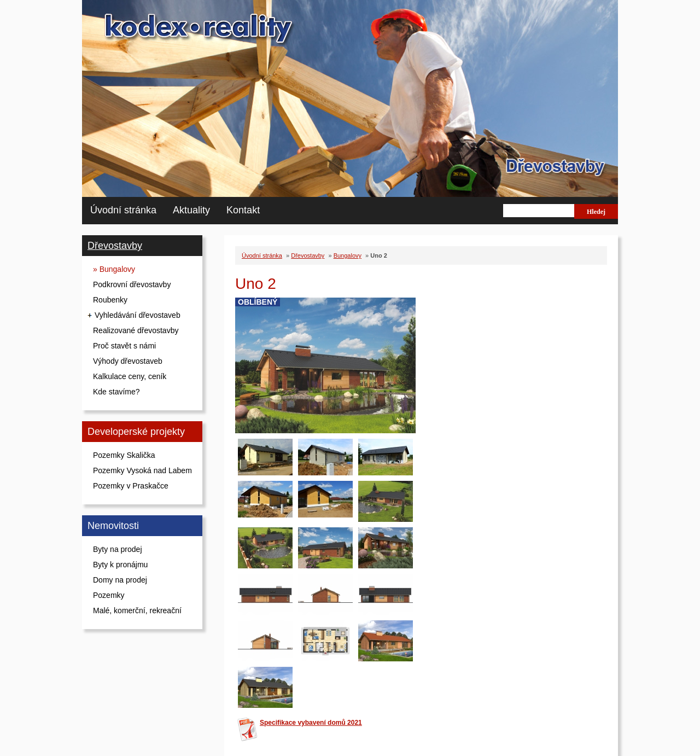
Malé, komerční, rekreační (137, 610)
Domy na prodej (120, 580)
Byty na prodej (118, 549)
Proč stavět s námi (124, 346)
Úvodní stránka (123, 210)
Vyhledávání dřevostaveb (138, 315)
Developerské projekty (136, 432)
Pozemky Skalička (124, 455)
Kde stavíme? (116, 392)
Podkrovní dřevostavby (132, 284)
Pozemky (109, 595)
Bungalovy (348, 255)
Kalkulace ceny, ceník (130, 376)
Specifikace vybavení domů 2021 (311, 723)
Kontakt (243, 210)
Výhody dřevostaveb (128, 361)
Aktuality (191, 210)
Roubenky (110, 300)
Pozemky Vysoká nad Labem (142, 470)
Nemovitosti (113, 526)
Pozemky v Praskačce (131, 486)
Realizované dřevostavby (136, 330)
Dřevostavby (115, 246)
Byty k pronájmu (120, 565)
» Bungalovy (114, 269)
